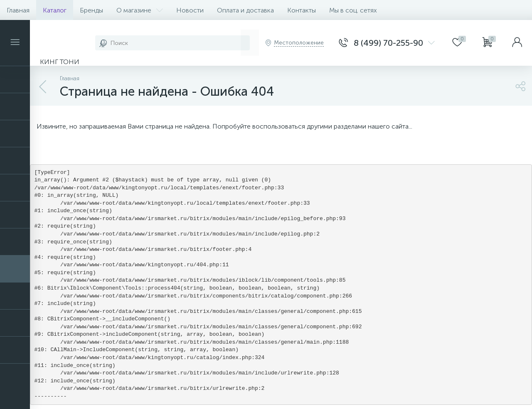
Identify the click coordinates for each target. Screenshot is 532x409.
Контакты (302, 10)
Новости (190, 10)
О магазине (140, 10)
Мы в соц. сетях (353, 10)
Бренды (91, 10)
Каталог (55, 10)
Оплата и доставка (245, 10)
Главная (18, 10)
